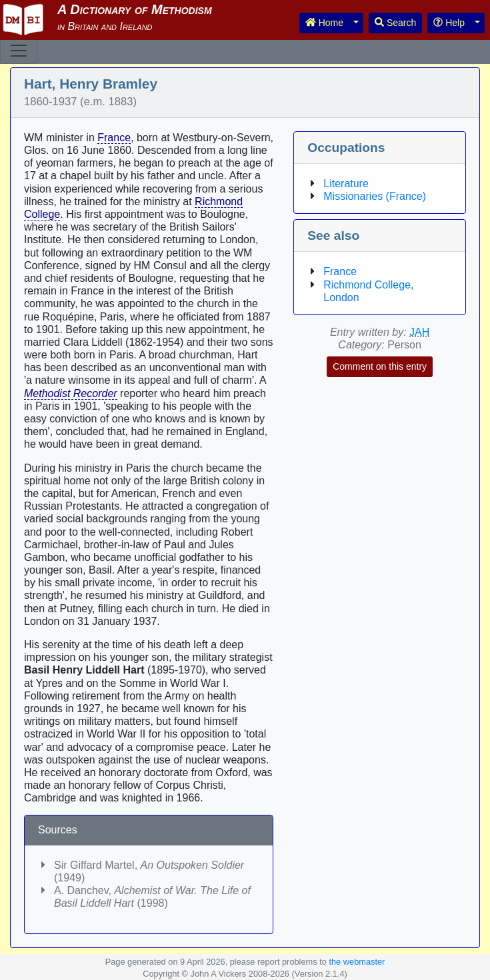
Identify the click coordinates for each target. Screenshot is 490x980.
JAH (419, 332)
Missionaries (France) (375, 196)
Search (395, 23)
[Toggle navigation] (19, 51)
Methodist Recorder (71, 393)
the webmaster (357, 962)
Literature (346, 184)
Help (449, 23)
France (114, 138)
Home (324, 23)
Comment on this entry (380, 366)
